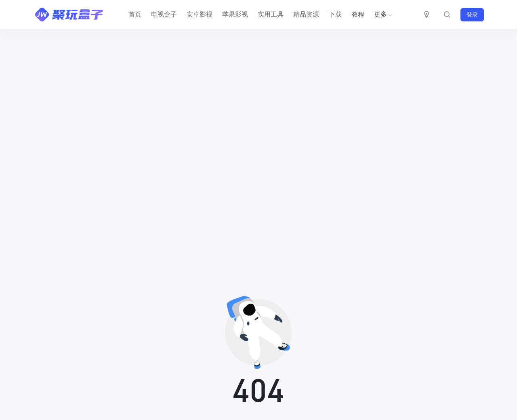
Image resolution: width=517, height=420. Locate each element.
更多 (382, 14)
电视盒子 (164, 14)
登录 (472, 15)
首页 (135, 14)
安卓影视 (200, 14)
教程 (358, 14)
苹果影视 (235, 14)
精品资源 (306, 14)
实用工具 (271, 14)
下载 (335, 14)
